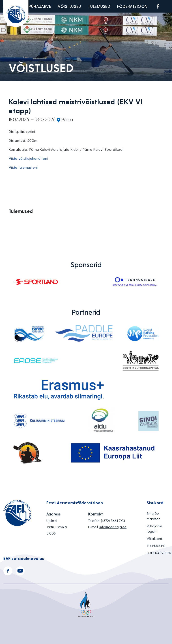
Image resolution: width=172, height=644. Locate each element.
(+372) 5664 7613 (113, 521)
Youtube (168, 6)
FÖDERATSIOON (132, 6)
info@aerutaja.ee (113, 527)
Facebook (158, 6)
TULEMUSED (99, 6)
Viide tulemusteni (23, 167)
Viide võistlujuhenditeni (28, 158)
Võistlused (69, 6)
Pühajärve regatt (40, 12)
